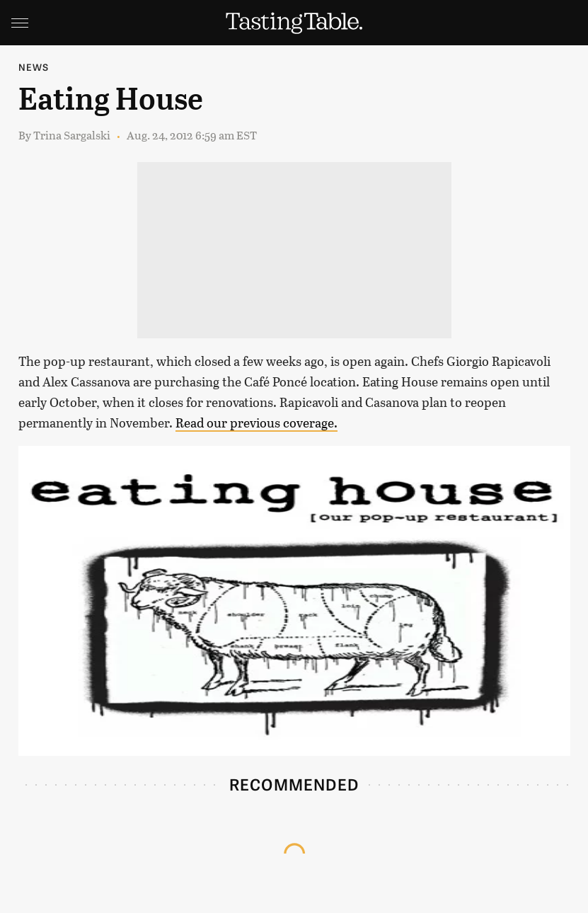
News (34, 67)
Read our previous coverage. (256, 423)
